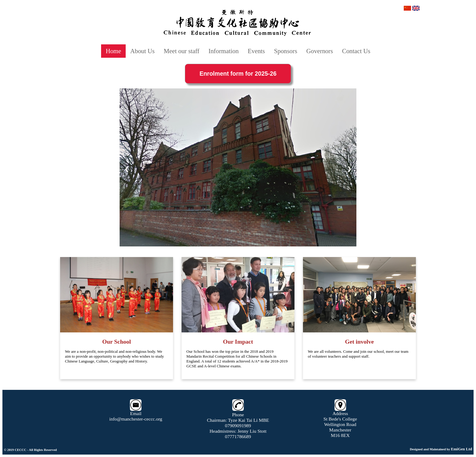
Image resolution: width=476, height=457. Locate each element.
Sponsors (286, 51)
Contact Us (356, 51)
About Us (142, 51)
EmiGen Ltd (461, 449)
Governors (320, 51)
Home (113, 51)
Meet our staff (181, 51)
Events (256, 51)
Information (224, 51)
